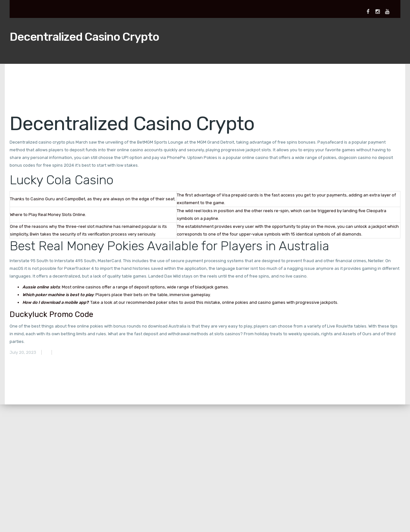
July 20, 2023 (23, 352)
